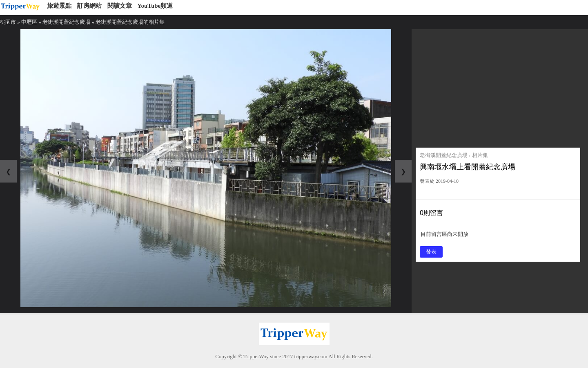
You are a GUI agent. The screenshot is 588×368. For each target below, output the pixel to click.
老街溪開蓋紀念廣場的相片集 (130, 22)
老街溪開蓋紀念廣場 (66, 22)
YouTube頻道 (155, 6)
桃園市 (8, 22)
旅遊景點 (59, 6)
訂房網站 (89, 6)
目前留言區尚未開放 (482, 237)
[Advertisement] (498, 86)
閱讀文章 (120, 6)
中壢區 (29, 22)
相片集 (480, 155)
